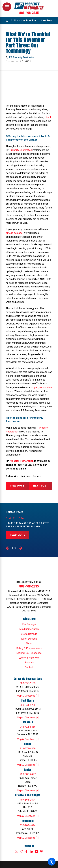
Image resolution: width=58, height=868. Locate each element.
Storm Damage (29, 634)
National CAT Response (29, 653)
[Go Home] (8, 21)
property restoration (41, 387)
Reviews (29, 663)
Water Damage (29, 639)
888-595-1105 (28, 683)
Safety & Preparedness (29, 648)
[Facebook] (26, 851)
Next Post (41, 486)
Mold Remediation (29, 629)
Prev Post (17, 486)
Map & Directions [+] (28, 696)
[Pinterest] (42, 851)
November (20, 21)
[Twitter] (16, 851)
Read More (17, 535)
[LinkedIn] (31, 851)
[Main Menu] (7, 7)
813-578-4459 (28, 749)
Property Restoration (21, 150)
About (29, 644)
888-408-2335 (29, 13)
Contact (29, 667)
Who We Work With (29, 658)
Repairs (37, 476)
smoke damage (14, 233)
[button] (52, 862)
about (48, 117)
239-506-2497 (28, 774)
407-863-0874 (28, 800)
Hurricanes (26, 476)
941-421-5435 (28, 727)
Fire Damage (29, 624)
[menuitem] (29, 624)
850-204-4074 (28, 825)
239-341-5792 (28, 705)
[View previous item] (8, 548)
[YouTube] (37, 851)
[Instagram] (21, 851)
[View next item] (21, 548)
